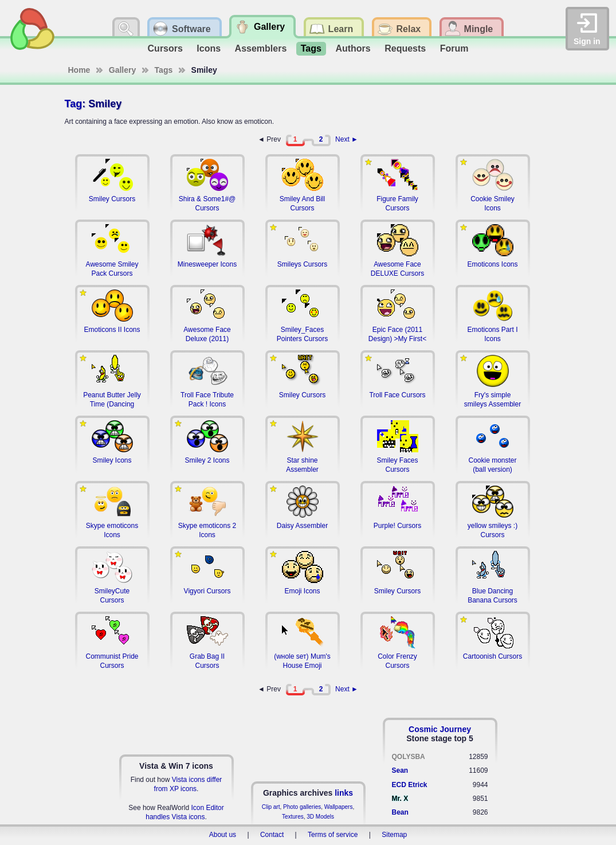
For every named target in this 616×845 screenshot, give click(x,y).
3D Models (320, 817)
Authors (353, 48)
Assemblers (261, 48)
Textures (293, 817)
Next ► (347, 139)
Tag (74, 104)
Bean (400, 812)
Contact (272, 835)
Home (79, 70)
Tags (311, 48)
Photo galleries (302, 807)
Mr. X (400, 799)
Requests (405, 48)
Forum (454, 48)
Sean (400, 770)
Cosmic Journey (440, 729)
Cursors (165, 48)
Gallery (122, 70)
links (344, 793)
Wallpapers (339, 807)
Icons (209, 48)
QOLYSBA (409, 757)
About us (223, 835)
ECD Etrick (410, 785)
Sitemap (394, 835)
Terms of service (333, 835)
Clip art (271, 807)
